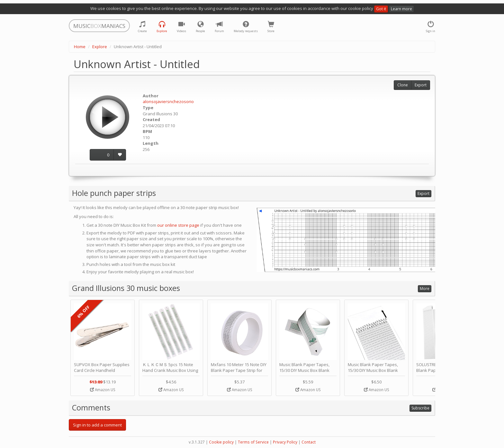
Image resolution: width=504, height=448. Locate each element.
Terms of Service (253, 442)
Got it (381, 9)
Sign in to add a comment (97, 425)
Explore (100, 47)
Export (421, 85)
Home (80, 47)
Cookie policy (221, 442)
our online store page (178, 225)
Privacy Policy (285, 442)
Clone (403, 85)
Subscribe (420, 408)
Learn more (401, 9)
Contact (309, 442)
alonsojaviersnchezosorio (168, 101)
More (425, 289)
